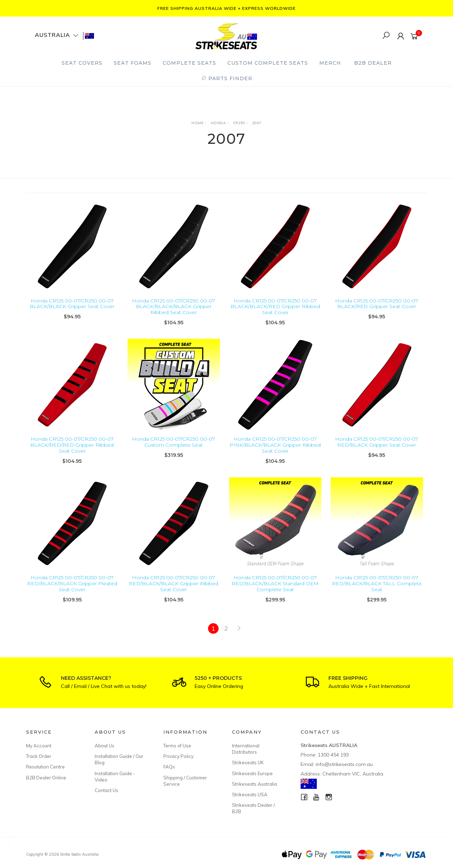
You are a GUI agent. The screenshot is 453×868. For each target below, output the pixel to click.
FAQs (169, 767)
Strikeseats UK (248, 762)
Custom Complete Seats (268, 63)
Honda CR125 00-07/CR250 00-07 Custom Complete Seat (174, 448)
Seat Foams (133, 63)
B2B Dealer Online (46, 778)
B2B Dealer (373, 63)
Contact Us (106, 790)
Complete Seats (189, 63)
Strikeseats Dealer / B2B (253, 808)
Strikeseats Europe (252, 773)
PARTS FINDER (227, 78)
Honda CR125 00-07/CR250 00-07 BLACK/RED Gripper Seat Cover (377, 304)
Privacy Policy (178, 756)
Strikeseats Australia (254, 784)
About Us (105, 746)
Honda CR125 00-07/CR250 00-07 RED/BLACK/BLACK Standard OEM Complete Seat (275, 590)
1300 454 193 (333, 755)
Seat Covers (82, 63)
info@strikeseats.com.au (344, 764)
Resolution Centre (45, 767)
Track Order (39, 756)
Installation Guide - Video (115, 777)
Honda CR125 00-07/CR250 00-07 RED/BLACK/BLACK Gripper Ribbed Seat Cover (174, 590)
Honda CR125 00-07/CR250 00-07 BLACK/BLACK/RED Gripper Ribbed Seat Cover (275, 307)
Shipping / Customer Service (185, 781)
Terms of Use (177, 746)
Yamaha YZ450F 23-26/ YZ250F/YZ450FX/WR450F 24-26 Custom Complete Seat (60, 838)
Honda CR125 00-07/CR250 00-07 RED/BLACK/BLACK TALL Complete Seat (377, 590)
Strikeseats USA (250, 794)
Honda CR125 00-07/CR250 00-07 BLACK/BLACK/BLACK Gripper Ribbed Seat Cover (174, 307)
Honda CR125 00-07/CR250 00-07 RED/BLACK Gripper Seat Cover (377, 448)
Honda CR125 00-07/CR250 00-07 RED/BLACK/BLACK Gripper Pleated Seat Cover (72, 590)
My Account (39, 746)
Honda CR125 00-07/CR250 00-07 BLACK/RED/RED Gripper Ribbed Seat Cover (72, 451)
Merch (330, 63)
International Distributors (246, 749)
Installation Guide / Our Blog (119, 759)
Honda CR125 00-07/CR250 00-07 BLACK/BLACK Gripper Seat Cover (72, 304)
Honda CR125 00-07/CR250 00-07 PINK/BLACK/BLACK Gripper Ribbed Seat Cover (275, 451)
